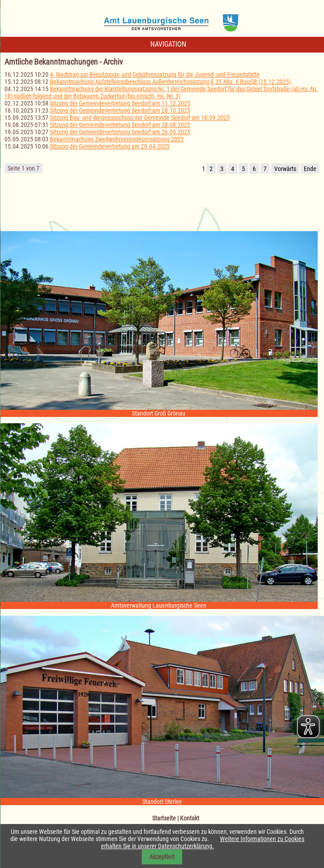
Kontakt (190, 818)
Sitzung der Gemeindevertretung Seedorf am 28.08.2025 (120, 125)
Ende (310, 169)
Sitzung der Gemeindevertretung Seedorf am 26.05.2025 (120, 132)
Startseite (164, 818)
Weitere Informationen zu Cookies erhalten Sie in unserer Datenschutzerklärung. (203, 842)
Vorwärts (285, 169)
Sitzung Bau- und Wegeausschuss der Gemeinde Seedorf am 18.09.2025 (140, 118)
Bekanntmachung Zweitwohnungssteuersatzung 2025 (117, 139)
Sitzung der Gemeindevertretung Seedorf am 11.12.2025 (120, 103)
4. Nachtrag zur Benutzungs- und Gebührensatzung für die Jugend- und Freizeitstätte (155, 75)
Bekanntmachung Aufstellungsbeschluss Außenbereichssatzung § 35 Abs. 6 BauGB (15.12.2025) (170, 82)
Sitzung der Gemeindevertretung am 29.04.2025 (110, 146)
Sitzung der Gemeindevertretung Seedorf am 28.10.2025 (120, 110)
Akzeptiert (162, 857)
